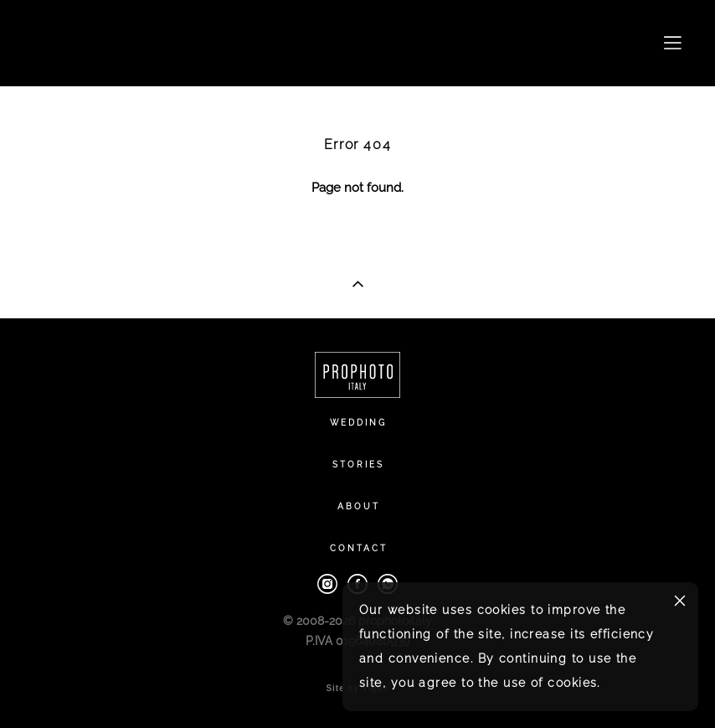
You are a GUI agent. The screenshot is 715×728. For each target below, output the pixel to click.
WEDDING (358, 423)
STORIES (358, 465)
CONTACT (359, 548)
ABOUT (359, 506)
